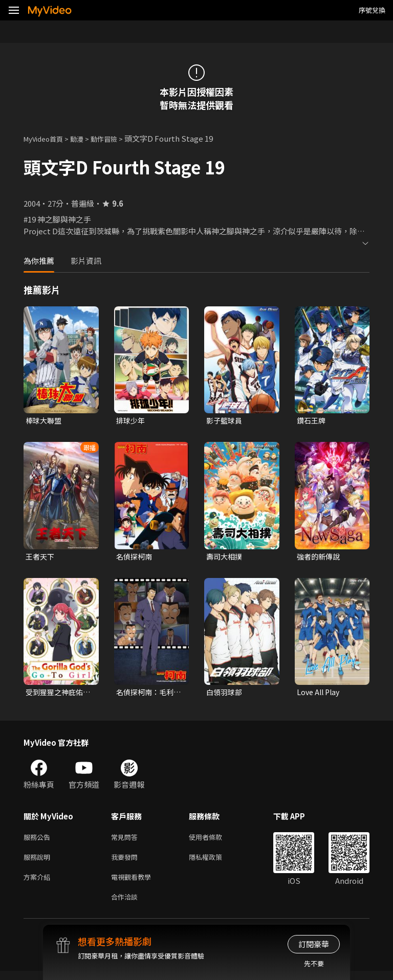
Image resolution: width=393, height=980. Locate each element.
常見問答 (126, 841)
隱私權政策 (214, 862)
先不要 (314, 963)
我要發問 (126, 862)
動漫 (85, 138)
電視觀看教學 (134, 884)
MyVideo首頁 (47, 138)
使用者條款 (214, 841)
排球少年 (132, 421)
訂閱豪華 (314, 944)
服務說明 (39, 862)
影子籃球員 (225, 421)
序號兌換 (372, 10)
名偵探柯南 (135, 558)
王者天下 (41, 558)
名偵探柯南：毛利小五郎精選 (147, 695)
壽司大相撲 (225, 558)
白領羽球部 (225, 694)
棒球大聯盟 (45, 421)
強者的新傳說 (320, 558)
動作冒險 (115, 138)
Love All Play (320, 694)
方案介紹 (39, 884)
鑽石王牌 (312, 421)
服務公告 (39, 841)
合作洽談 (126, 905)
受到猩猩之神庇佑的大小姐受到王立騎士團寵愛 (56, 695)
